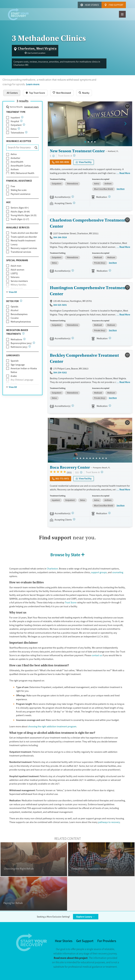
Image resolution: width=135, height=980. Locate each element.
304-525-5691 (60, 305)
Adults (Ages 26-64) (20, 212)
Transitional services (21, 252)
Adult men (16, 266)
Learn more (33, 84)
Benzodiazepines (19, 314)
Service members (19, 281)
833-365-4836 (62, 162)
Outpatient (16, 125)
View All (13, 292)
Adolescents (17, 288)
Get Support (85, 941)
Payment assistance (21, 194)
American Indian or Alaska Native (24, 370)
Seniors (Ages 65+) (20, 208)
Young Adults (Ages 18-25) (24, 215)
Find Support (116, 5)
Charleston (52, 569)
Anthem (15, 169)
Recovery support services (24, 248)
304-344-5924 (60, 237)
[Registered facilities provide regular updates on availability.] (74, 203)
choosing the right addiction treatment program (52, 726)
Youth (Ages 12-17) (20, 219)
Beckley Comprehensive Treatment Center (84, 358)
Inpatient (15, 118)
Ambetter (15, 158)
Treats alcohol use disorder (24, 233)
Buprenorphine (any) (21, 343)
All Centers (12, 93)
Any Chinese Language (22, 380)
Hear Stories (92, 5)
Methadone (16, 339)
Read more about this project (71, 958)
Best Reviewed (64, 93)
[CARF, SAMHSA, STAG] (73, 197)
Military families (19, 285)
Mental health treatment (23, 241)
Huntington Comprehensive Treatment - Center (90, 291)
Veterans (15, 277)
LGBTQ (14, 273)
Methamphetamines (21, 322)
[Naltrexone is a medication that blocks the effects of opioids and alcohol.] (30, 346)
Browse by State (65, 555)
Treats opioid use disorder (24, 237)
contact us (97, 655)
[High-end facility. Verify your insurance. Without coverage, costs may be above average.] (81, 472)
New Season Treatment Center (77, 151)
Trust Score (71, 602)
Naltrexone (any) (19, 347)
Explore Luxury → (86, 917)
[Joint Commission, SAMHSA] (73, 513)
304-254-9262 (60, 372)
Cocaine (15, 318)
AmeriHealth (17, 162)
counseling (118, 572)
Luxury (14, 244)
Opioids (14, 307)
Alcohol (15, 310)
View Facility (85, 162)
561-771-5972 (62, 478)
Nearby (86, 93)
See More (121, 189)
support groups (99, 572)
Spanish (15, 361)
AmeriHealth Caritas (21, 166)
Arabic (14, 376)
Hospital (15, 121)
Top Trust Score (37, 93)
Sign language (18, 365)
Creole (14, 384)
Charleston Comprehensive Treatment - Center (89, 223)
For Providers (107, 941)
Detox (14, 129)
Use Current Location (36, 53)
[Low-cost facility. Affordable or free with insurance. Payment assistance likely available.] (53, 156)
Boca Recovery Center (70, 467)
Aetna (14, 154)
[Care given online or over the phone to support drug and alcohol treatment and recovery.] (26, 132)
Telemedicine (17, 133)
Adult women (17, 270)
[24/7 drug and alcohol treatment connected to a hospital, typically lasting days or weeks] (21, 121)
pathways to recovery (109, 822)
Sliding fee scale (19, 190)
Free (13, 186)
